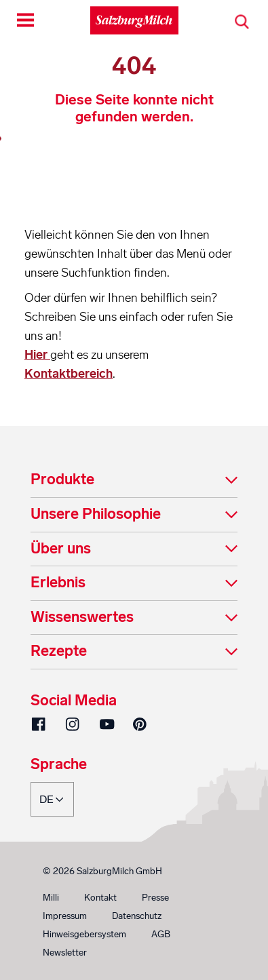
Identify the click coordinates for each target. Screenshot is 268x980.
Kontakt (100, 898)
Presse (155, 898)
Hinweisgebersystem (84, 934)
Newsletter (65, 953)
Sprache (59, 765)
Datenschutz (137, 916)
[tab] (134, 481)
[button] (134, 481)
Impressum (65, 916)
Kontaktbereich (69, 374)
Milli (51, 898)
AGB (161, 934)
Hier (37, 355)
